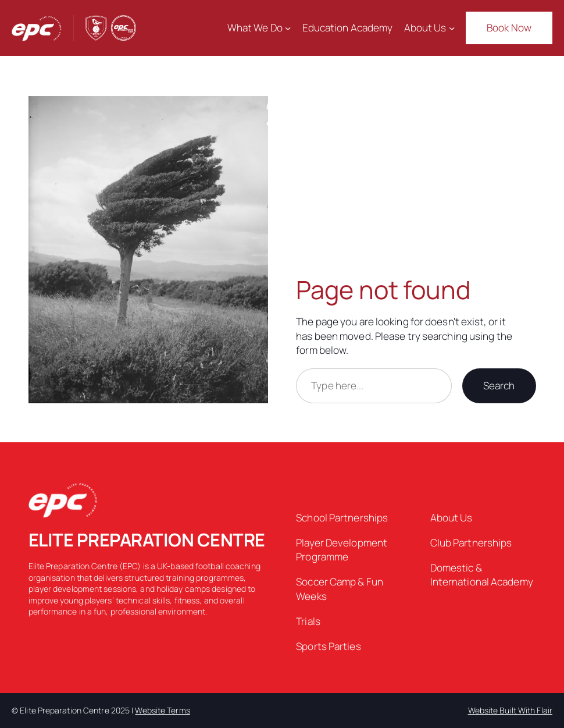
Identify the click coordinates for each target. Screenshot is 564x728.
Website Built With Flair (510, 710)
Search (499, 386)
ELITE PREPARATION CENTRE (147, 539)
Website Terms (162, 710)
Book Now (509, 28)
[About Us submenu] (452, 28)
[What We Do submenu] (288, 28)
